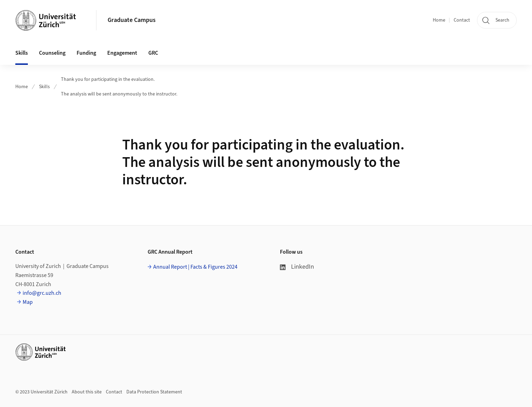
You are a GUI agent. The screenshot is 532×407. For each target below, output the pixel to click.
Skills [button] (22, 53)
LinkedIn (297, 267)
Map (28, 302)
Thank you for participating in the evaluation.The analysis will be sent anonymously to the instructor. (119, 87)
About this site (87, 392)
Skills (44, 87)
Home (439, 20)
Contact (462, 20)
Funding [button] (86, 53)
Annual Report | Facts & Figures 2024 (195, 267)
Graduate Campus (132, 20)
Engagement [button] (122, 53)
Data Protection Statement (154, 392)
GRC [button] (153, 53)
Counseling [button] (52, 53)
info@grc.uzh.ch (42, 293)
